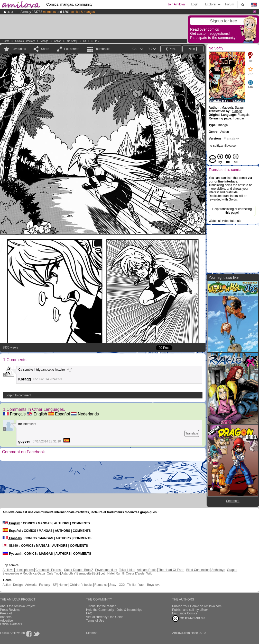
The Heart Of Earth (171, 570)
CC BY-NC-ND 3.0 (189, 619)
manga (45, 41)
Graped (232, 570)
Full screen (72, 49)
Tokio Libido (127, 570)
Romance (101, 585)
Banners (6, 617)
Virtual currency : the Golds (105, 617)
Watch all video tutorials (225, 221)
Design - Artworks (25, 585)
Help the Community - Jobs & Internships (114, 610)
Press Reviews (10, 610)
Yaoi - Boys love (149, 585)
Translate (192, 433)
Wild (149, 573)
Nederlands (85, 414)
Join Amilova (176, 4)
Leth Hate (107, 573)
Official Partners (11, 624)
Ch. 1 (86, 41)
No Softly (72, 41)
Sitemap (92, 633)
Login (195, 4)
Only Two (53, 573)
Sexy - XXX (117, 585)
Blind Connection (198, 570)
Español (59, 414)
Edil (96, 573)
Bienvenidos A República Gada (24, 573)
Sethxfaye (218, 570)
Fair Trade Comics (185, 613)
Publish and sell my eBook (190, 610)
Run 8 (120, 573)
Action (58, 41)
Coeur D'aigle (136, 573)
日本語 (10, 546)
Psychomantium (106, 570)
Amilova (8, 570)
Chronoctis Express (49, 570)
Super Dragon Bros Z (78, 570)
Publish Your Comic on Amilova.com (197, 606)
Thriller (132, 585)
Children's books (81, 585)
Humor (63, 585)
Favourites (19, 49)
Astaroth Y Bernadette (77, 573)
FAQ (89, 613)
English (37, 414)
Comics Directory (25, 41)
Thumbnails (102, 49)
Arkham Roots (147, 570)
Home (6, 41)
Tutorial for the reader (101, 606)
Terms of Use (95, 621)
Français (14, 414)
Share (45, 49)
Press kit (6, 613)
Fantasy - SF (48, 585)
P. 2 (97, 41)
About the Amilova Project (18, 606)
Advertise (6, 621)
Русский (12, 554)
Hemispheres (25, 570)
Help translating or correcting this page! (232, 211)
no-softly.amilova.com (223, 146)
